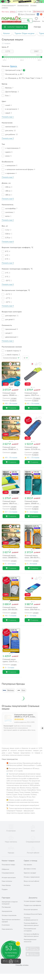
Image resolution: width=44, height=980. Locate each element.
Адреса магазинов (9, 5)
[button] (15, 27)
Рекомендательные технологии (30, 936)
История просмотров (9, 873)
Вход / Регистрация (27, 14)
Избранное (5, 865)
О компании (6, 921)
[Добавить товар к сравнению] (14, 364)
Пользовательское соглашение (30, 925)
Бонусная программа (31, 905)
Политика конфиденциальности (31, 914)
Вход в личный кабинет (32, 877)
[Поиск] (28, 21)
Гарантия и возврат (30, 869)
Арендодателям (7, 907)
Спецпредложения (8, 869)
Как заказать (28, 860)
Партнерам (6, 893)
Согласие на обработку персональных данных (31, 931)
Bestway (8, 690)
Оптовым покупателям (9, 911)
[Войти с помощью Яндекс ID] (41, 14)
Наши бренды (6, 881)
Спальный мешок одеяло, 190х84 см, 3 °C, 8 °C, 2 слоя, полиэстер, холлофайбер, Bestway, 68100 (25, 716)
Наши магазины (7, 877)
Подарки (5, 885)
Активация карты (23, 5)
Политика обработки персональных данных (31, 920)
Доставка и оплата (30, 864)
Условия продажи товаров (32, 897)
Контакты (27, 881)
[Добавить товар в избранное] (18, 364)
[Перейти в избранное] (36, 20)
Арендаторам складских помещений (10, 898)
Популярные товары (8, 860)
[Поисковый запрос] (23, 21)
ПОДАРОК (11, 961)
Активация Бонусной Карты (33, 910)
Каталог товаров (8, 856)
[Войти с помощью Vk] (38, 14)
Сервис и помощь (31, 856)
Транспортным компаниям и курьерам (11, 916)
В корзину (11, 408)
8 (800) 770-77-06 (24, 12)
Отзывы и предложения (32, 873)
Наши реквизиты (7, 925)
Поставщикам (6, 903)
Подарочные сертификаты (33, 901)
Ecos (21, 690)
